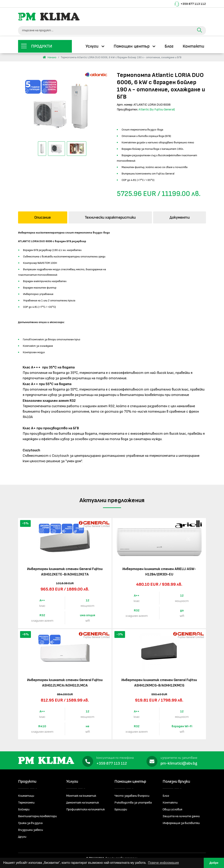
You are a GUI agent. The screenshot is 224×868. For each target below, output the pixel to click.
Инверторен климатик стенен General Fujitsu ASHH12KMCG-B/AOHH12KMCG (159, 681)
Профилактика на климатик (86, 808)
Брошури (121, 808)
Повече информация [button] (163, 863)
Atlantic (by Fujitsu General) (157, 108)
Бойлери (24, 808)
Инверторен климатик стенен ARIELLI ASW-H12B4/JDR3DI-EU (159, 570)
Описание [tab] (43, 216)
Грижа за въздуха (30, 822)
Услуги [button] (93, 45)
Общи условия (172, 808)
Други (22, 835)
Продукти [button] (42, 45)
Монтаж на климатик (81, 794)
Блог (169, 45)
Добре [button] (214, 863)
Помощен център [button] (132, 45)
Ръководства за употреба (133, 801)
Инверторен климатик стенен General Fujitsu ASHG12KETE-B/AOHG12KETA (65, 570)
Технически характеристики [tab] (110, 216)
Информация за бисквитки (181, 822)
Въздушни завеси (31, 829)
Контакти (193, 45)
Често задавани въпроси (132, 794)
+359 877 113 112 (193, 4)
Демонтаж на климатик (83, 801)
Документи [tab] (180, 216)
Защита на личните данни (181, 815)
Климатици (26, 794)
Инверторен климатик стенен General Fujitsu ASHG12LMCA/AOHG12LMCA (65, 681)
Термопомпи (26, 801)
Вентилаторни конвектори (37, 815)
